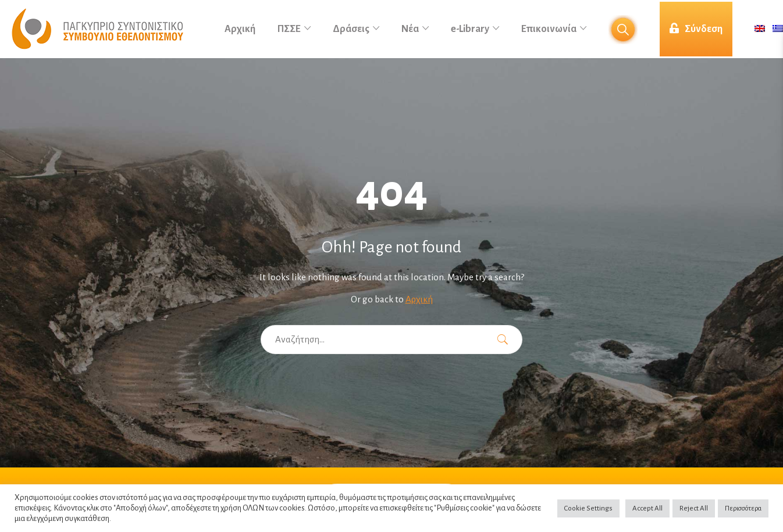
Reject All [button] (694, 508)
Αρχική (419, 299)
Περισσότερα (743, 508)
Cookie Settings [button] (588, 508)
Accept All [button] (647, 508)
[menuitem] (760, 29)
